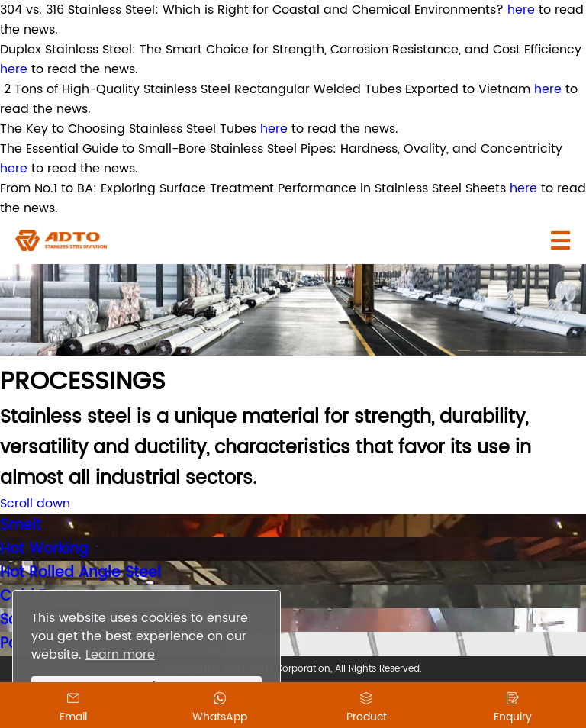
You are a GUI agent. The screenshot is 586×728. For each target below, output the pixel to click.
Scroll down (35, 504)
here (521, 10)
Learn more (120, 655)
